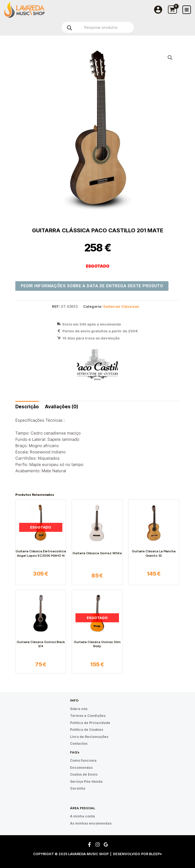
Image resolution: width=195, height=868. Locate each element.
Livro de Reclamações (89, 737)
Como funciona (83, 760)
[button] (170, 58)
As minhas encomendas (91, 823)
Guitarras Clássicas (121, 307)
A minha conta (82, 816)
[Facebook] (89, 844)
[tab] (27, 407)
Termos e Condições (88, 716)
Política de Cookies (87, 730)
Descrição (27, 407)
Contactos (79, 744)
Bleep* (155, 854)
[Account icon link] (158, 10)
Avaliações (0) (62, 407)
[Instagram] (98, 844)
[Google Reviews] (106, 844)
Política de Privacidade (90, 723)
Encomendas (81, 768)
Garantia (78, 788)
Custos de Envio (84, 774)
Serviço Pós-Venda (86, 782)
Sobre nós (79, 709)
